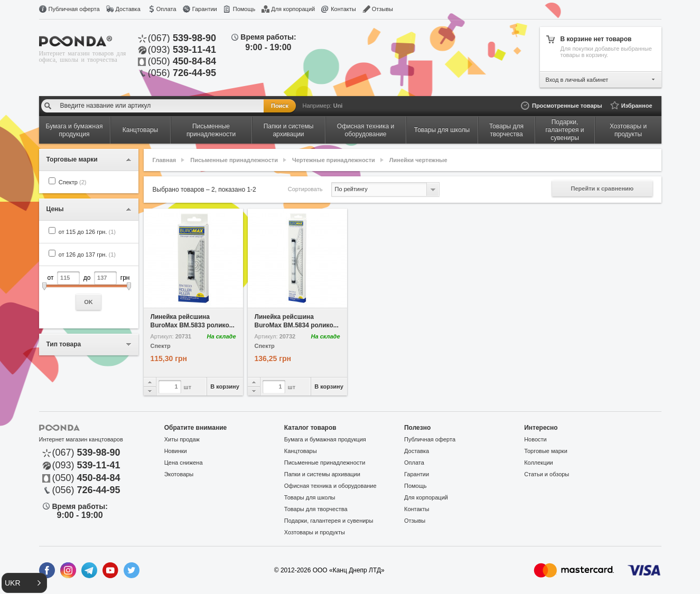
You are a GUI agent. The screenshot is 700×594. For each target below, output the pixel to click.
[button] (24, 583)
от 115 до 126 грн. (87, 232)
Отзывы (382, 9)
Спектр (73, 182)
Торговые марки (546, 451)
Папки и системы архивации (322, 474)
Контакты (343, 9)
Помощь (244, 9)
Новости (535, 439)
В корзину (225, 386)
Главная (165, 160)
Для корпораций (293, 9)
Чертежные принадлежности (334, 160)
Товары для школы (310, 497)
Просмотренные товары (567, 106)
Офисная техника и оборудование (330, 486)
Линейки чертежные (418, 160)
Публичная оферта (74, 9)
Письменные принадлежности (234, 160)
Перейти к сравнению (603, 188)
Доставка (128, 9)
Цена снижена (184, 463)
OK (88, 302)
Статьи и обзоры (547, 474)
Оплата (166, 9)
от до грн (89, 291)
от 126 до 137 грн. (87, 254)
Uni (338, 106)
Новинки (176, 451)
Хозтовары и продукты (315, 532)
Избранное (637, 106)
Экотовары (179, 474)
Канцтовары (301, 451)
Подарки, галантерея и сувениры (329, 521)
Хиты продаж (182, 439)
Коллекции (539, 463)
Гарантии (205, 9)
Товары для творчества (316, 509)
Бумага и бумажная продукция (325, 439)
